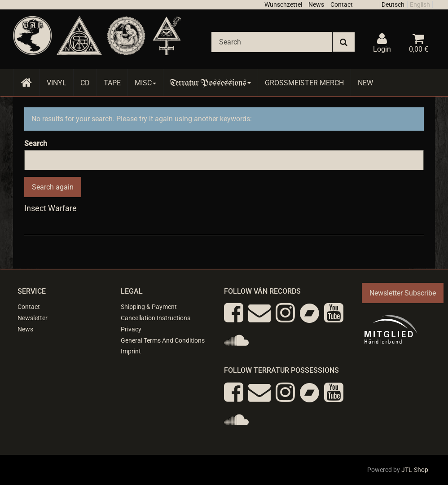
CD (85, 83)
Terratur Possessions (211, 83)
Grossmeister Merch (304, 83)
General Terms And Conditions (163, 340)
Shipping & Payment (149, 307)
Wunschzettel (283, 4)
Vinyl (57, 83)
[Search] (272, 42)
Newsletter (33, 318)
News (316, 4)
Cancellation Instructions (156, 318)
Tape (112, 83)
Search (36, 143)
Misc (145, 83)
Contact (342, 4)
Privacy (131, 329)
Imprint (131, 351)
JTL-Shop (415, 470)
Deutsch (393, 4)
